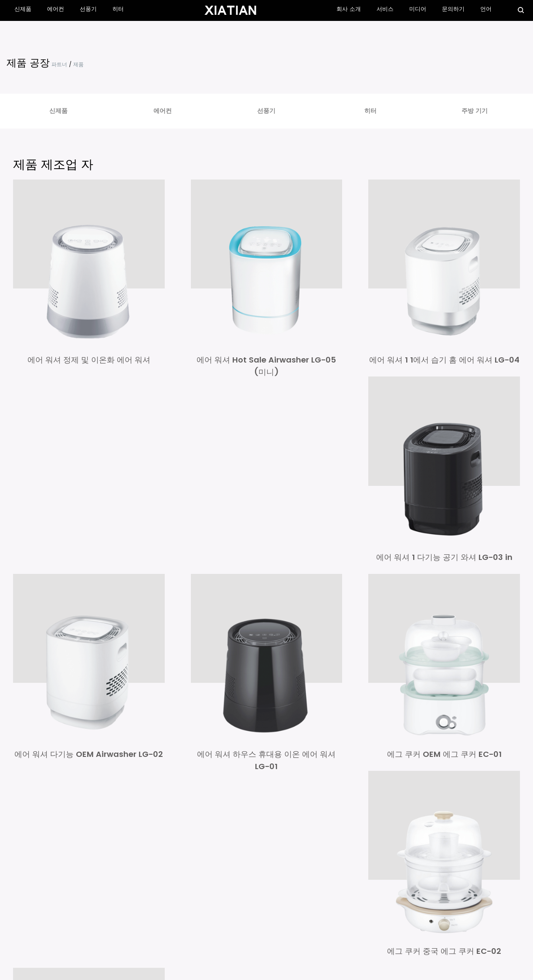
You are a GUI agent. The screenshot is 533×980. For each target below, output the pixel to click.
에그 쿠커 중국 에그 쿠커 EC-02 (444, 949)
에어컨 (56, 9)
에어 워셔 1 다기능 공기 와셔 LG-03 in (444, 556)
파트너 (59, 65)
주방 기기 (475, 111)
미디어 (418, 9)
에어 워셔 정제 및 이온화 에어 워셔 (89, 359)
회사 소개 (349, 9)
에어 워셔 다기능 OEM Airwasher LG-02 (89, 753)
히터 (118, 9)
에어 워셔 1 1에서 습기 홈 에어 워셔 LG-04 (444, 359)
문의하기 (454, 9)
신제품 (23, 9)
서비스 (385, 9)
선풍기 (88, 9)
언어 (486, 9)
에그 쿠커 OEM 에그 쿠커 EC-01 (444, 753)
